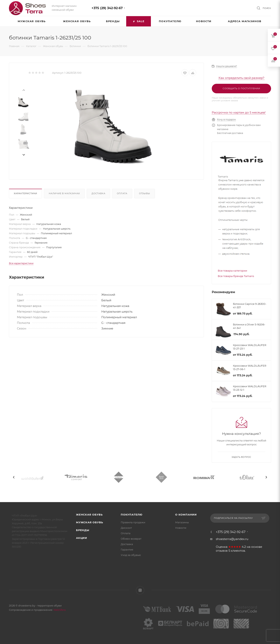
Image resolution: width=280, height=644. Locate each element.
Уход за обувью (131, 555)
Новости (181, 528)
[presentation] (24, 90)
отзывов (222, 551)
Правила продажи (133, 522)
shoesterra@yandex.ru (232, 539)
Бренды (83, 530)
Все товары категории (232, 271)
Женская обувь (89, 515)
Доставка (98, 193)
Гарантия (127, 550)
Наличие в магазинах (64, 193)
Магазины (182, 522)
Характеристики (25, 193)
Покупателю (132, 515)
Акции (82, 538)
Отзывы (145, 193)
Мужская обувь (89, 522)
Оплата (122, 193)
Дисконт (126, 528)
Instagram (140, 590)
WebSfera (59, 610)
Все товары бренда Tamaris (236, 276)
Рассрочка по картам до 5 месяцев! (239, 112)
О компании (186, 515)
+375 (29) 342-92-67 (107, 8)
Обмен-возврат (131, 539)
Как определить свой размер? (241, 78)
